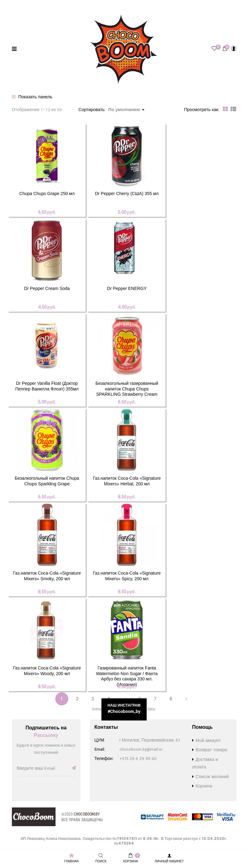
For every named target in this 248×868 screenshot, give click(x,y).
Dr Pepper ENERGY (127, 288)
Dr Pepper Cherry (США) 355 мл (127, 194)
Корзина (204, 786)
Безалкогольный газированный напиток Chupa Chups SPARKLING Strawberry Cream (127, 389)
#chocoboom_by (124, 711)
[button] (225, 49)
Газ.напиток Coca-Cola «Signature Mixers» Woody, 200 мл (47, 671)
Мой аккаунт (208, 741)
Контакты (152, 5)
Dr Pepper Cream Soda (47, 288)
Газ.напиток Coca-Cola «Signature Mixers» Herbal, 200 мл (127, 481)
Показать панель (32, 97)
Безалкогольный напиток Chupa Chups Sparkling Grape (47, 481)
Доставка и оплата (44, 5)
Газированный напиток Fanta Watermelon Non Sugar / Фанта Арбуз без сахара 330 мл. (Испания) (127, 676)
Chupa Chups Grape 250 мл (47, 194)
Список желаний (120, 5)
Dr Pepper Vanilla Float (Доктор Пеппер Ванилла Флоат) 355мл (47, 386)
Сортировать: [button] (111, 110)
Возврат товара (83, 5)
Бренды (12, 5)
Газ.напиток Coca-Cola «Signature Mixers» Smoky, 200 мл (47, 576)
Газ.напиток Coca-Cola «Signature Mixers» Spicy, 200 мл (127, 576)
